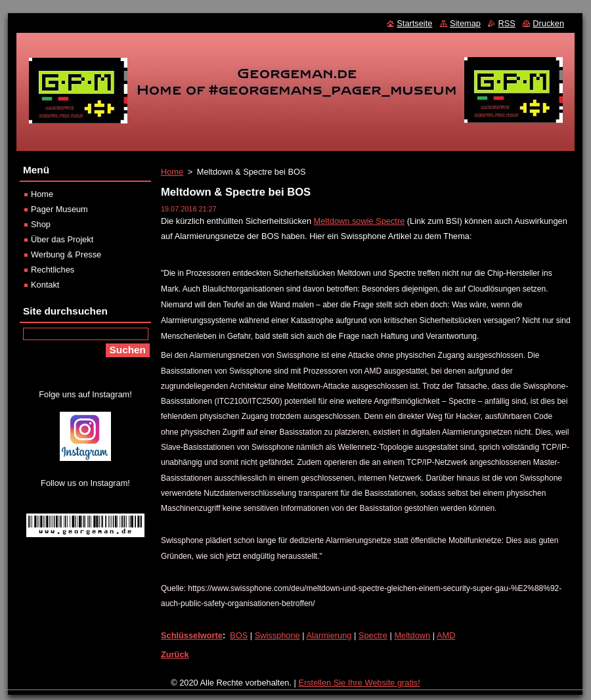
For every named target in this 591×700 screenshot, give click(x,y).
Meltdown (412, 635)
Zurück (175, 654)
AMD (446, 635)
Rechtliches (53, 270)
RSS (506, 23)
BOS (239, 635)
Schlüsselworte (192, 635)
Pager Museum (59, 209)
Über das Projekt (62, 239)
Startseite (414, 23)
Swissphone (277, 635)
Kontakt (45, 285)
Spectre (373, 635)
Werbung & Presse (66, 254)
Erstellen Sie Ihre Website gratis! (359, 683)
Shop (41, 224)
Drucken (548, 23)
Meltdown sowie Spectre (360, 221)
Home (172, 172)
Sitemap (465, 23)
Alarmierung (329, 635)
